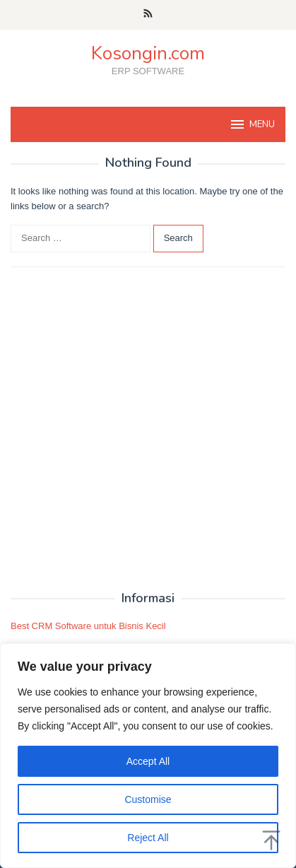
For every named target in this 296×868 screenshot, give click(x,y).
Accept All (148, 761)
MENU (252, 124)
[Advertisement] (148, 429)
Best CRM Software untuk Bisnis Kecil (88, 626)
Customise (148, 799)
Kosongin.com (148, 53)
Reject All (148, 838)
